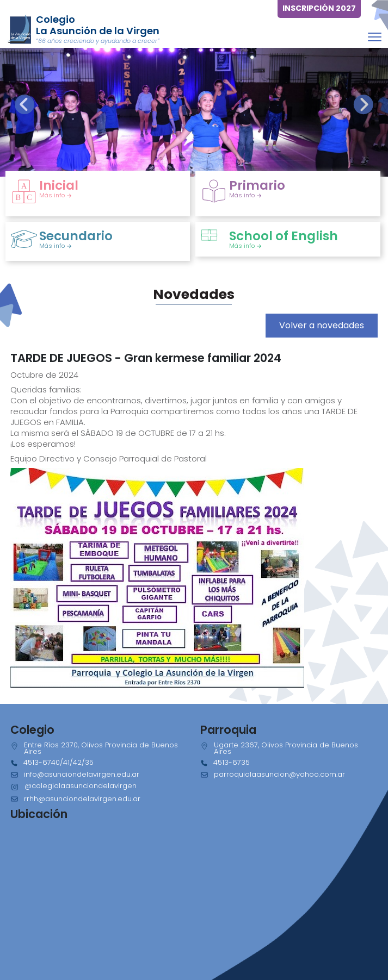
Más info (56, 195)
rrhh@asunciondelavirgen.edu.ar (82, 799)
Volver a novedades (322, 325)
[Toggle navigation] (375, 37)
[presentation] (24, 104)
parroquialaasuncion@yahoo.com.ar (279, 774)
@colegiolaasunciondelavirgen (81, 786)
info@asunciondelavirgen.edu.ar (82, 774)
